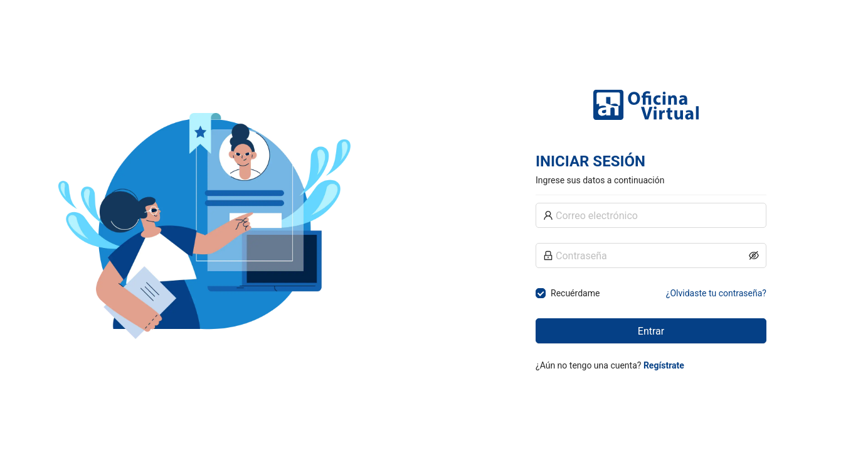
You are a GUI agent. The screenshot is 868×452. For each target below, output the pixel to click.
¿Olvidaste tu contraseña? (716, 293)
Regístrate (664, 365)
